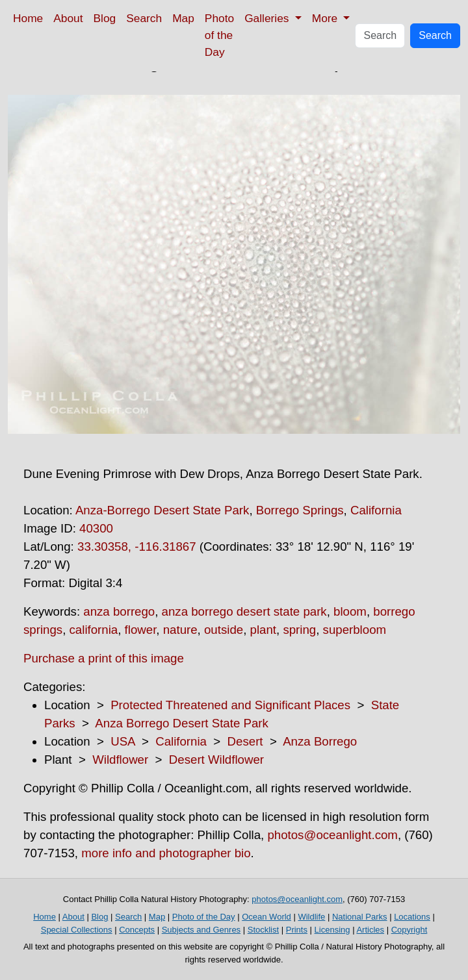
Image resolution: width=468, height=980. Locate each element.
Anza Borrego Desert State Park (182, 723)
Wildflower (120, 760)
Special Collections (77, 930)
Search (144, 18)
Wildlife (311, 917)
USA (123, 741)
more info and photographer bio (166, 853)
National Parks (360, 917)
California (376, 510)
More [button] (326, 18)
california (94, 630)
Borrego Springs (300, 510)
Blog (105, 18)
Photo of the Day (219, 35)
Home (28, 18)
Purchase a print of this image (104, 658)
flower (141, 630)
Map (183, 18)
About (68, 18)
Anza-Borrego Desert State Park (162, 510)
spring (299, 630)
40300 (96, 528)
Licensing (332, 930)
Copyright (409, 930)
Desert (245, 741)
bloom (350, 611)
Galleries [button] (268, 18)
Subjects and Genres (201, 930)
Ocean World (266, 917)
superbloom (355, 630)
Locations (412, 917)
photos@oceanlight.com (332, 835)
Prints (297, 930)
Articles (370, 930)
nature (180, 630)
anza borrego (119, 611)
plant (263, 630)
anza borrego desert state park (244, 611)
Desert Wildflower (216, 760)
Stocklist (263, 930)
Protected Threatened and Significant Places (230, 705)
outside (224, 630)
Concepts (137, 930)
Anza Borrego (320, 741)
